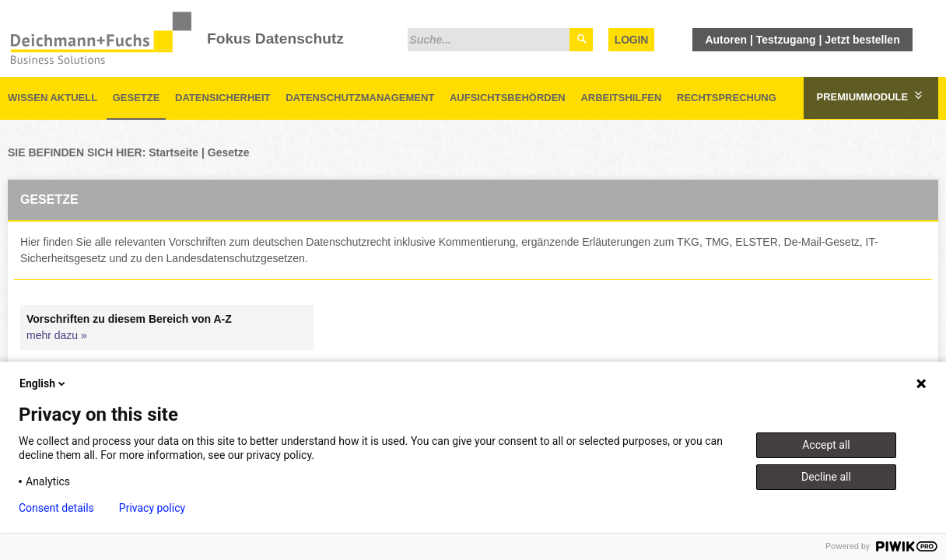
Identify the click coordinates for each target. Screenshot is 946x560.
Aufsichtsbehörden (508, 98)
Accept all (826, 445)
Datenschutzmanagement (360, 98)
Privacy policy (152, 508)
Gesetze (137, 98)
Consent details (56, 508)
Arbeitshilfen (621, 98)
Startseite (173, 152)
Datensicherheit (223, 98)
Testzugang (786, 40)
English (44, 383)
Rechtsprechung (727, 98)
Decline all (826, 477)
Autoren (726, 40)
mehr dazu (52, 335)
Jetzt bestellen (862, 40)
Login (631, 40)
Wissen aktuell (53, 98)
